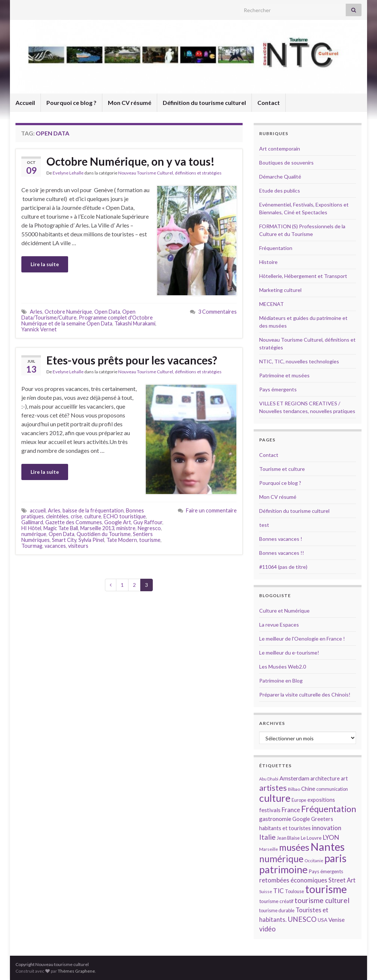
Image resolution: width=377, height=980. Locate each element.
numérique (34, 534)
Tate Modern (122, 540)
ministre (126, 528)
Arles (36, 312)
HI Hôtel (31, 528)
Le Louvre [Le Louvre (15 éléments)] (311, 838)
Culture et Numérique (284, 611)
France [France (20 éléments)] (291, 810)
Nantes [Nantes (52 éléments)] (327, 847)
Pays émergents (278, 389)
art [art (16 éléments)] (344, 778)
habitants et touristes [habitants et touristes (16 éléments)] (285, 828)
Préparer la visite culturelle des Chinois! (305, 695)
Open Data (107, 312)
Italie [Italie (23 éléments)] (267, 837)
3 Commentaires (217, 312)
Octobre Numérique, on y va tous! (131, 161)
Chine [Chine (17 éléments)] (308, 789)
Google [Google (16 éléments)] (301, 819)
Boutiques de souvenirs (286, 163)
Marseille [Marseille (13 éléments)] (269, 849)
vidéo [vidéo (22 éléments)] (267, 929)
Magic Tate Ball (61, 528)
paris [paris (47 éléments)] (335, 858)
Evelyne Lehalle (68, 173)
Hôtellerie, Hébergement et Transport (303, 276)
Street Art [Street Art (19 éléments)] (342, 880)
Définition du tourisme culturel (204, 103)
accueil (38, 510)
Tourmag (32, 546)
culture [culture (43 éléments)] (275, 798)
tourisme (150, 540)
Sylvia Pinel (91, 540)
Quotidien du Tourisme (104, 534)
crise (76, 516)
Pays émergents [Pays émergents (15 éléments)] (326, 871)
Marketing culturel (280, 290)
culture (93, 516)
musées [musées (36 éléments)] (294, 847)
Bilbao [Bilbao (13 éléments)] (294, 789)
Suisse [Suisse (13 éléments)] (266, 891)
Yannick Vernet (39, 329)
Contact (269, 103)
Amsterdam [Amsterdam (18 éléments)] (294, 778)
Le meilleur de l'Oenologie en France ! (302, 639)
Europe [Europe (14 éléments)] (299, 800)
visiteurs (78, 546)
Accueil (25, 103)
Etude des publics (280, 191)
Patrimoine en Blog (281, 681)
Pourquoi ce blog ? (71, 103)
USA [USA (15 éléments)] (323, 920)
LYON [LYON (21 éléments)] (331, 837)
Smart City (64, 540)
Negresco (149, 528)
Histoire (268, 262)
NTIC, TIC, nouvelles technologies (299, 361)
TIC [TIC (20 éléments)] (279, 891)
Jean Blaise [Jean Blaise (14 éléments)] (288, 838)
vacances (55, 546)
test (264, 525)
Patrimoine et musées (284, 375)
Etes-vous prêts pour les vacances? (132, 360)
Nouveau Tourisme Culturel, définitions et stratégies (170, 173)
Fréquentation (276, 248)
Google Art (118, 522)
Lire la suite (45, 264)
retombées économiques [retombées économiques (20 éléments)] (293, 880)
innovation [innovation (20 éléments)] (327, 828)
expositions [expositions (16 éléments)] (321, 800)
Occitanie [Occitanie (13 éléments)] (314, 861)
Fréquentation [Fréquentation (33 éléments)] (329, 809)
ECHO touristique (125, 516)
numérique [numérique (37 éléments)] (281, 859)
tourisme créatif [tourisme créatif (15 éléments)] (276, 901)
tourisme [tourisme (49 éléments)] (326, 889)
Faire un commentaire (211, 510)
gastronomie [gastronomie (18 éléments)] (275, 819)
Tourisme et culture (282, 469)
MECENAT (272, 304)
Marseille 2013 (97, 528)
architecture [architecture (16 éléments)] (325, 778)
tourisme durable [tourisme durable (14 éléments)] (277, 910)
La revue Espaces (279, 625)
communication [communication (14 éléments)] (332, 789)
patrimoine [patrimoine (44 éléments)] (283, 869)
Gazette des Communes (74, 522)
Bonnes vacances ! (281, 539)
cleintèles (57, 516)
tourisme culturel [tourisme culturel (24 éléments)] (322, 900)
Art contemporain (280, 149)
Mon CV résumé (130, 103)
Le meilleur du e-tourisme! (289, 653)
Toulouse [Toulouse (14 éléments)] (295, 891)
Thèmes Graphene (76, 971)
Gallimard (32, 522)
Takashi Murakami (135, 323)
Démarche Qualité (280, 177)
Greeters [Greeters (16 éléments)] (322, 819)
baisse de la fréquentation (93, 510)
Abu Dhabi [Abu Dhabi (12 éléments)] (269, 779)
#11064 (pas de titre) (283, 567)
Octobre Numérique (68, 312)
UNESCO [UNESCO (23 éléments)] (302, 919)
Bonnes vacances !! (282, 553)
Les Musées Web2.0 (283, 667)
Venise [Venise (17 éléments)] (337, 920)
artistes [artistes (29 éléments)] (273, 788)
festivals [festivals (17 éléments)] (270, 810)
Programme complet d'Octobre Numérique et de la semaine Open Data (87, 320)
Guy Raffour (148, 522)
